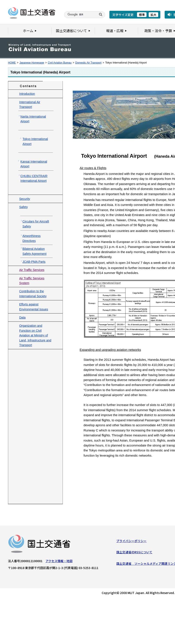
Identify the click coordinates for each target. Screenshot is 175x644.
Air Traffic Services (32, 270)
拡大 (153, 15)
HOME (12, 63)
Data (22, 317)
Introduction (27, 94)
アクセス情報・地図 (59, 562)
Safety (24, 207)
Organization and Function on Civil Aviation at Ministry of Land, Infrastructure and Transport (35, 335)
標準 (142, 15)
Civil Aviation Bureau (60, 63)
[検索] (80, 15)
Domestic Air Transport (88, 63)
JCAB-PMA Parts (34, 262)
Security (25, 199)
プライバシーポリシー (131, 542)
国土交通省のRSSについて (134, 553)
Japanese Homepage (32, 63)
